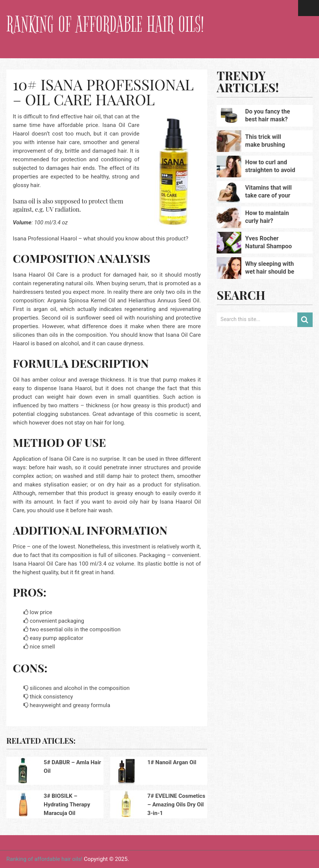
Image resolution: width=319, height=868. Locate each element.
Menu (309, 8)
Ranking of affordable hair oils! (105, 25)
